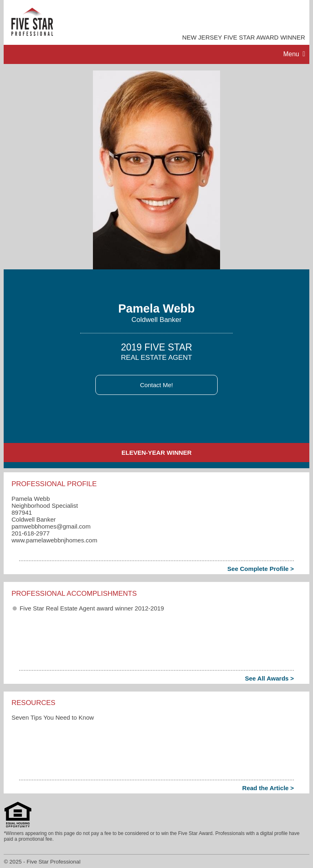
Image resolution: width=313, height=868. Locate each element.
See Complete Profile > (261, 569)
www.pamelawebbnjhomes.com (54, 540)
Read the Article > (268, 788)
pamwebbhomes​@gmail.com (51, 526)
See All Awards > (269, 678)
